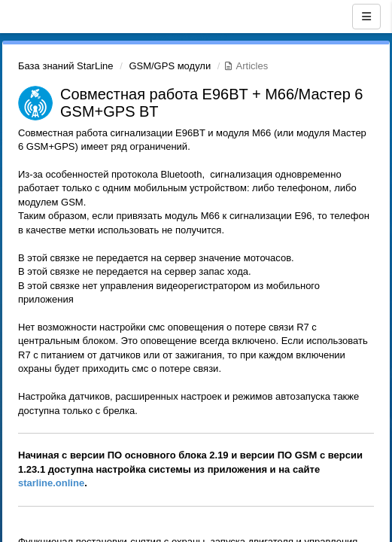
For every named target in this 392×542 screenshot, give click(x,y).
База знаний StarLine (66, 66)
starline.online (51, 483)
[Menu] (366, 17)
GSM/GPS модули (170, 66)
